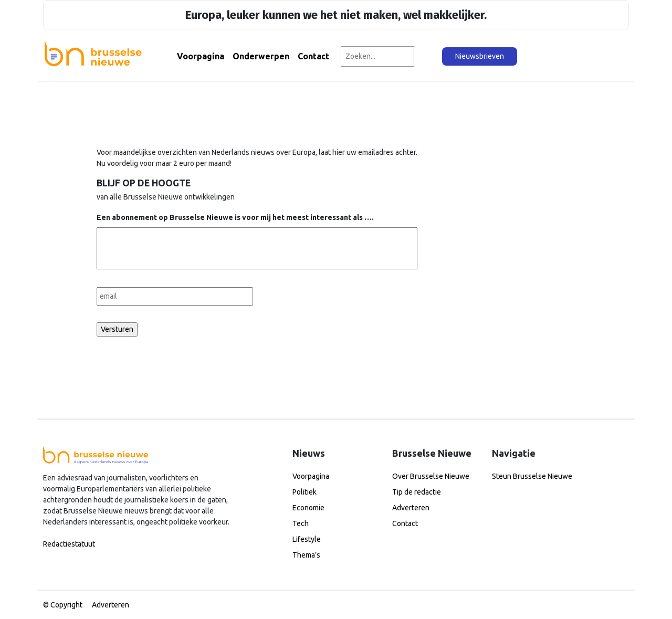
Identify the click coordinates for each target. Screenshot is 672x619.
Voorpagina (201, 56)
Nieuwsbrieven (480, 56)
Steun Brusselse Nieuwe (532, 476)
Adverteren (411, 508)
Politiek (304, 492)
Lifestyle (307, 539)
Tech (301, 523)
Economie (308, 508)
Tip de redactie (417, 492)
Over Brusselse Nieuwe (431, 476)
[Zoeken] (429, 56)
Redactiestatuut (69, 544)
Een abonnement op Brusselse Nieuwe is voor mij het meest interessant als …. (235, 217)
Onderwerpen (261, 56)
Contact (313, 56)
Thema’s (306, 555)
